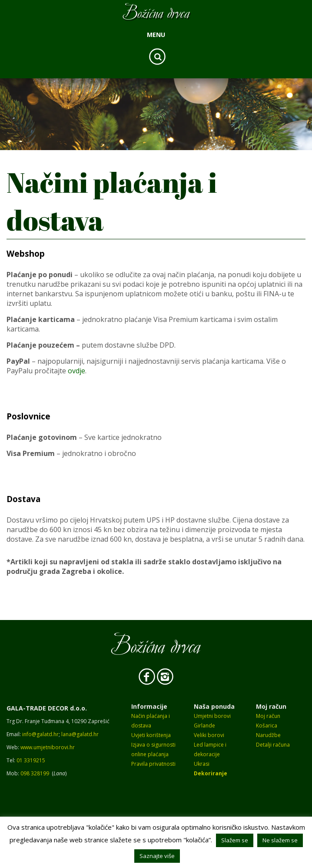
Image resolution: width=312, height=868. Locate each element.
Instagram (165, 677)
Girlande (204, 726)
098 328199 (35, 773)
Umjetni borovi (212, 716)
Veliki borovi (209, 735)
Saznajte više (157, 856)
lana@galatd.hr (80, 734)
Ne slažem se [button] (280, 840)
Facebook (147, 677)
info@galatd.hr (40, 734)
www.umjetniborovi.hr (48, 747)
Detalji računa (273, 745)
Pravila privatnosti (153, 764)
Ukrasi (202, 764)
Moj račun (268, 716)
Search (157, 57)
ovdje (76, 371)
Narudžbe (268, 735)
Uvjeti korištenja (151, 735)
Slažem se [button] (235, 840)
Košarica (267, 726)
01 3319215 (31, 760)
